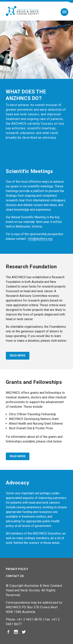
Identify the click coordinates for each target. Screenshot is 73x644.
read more (18, 355)
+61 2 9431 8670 (29, 619)
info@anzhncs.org (40, 239)
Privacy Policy (17, 569)
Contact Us (15, 576)
